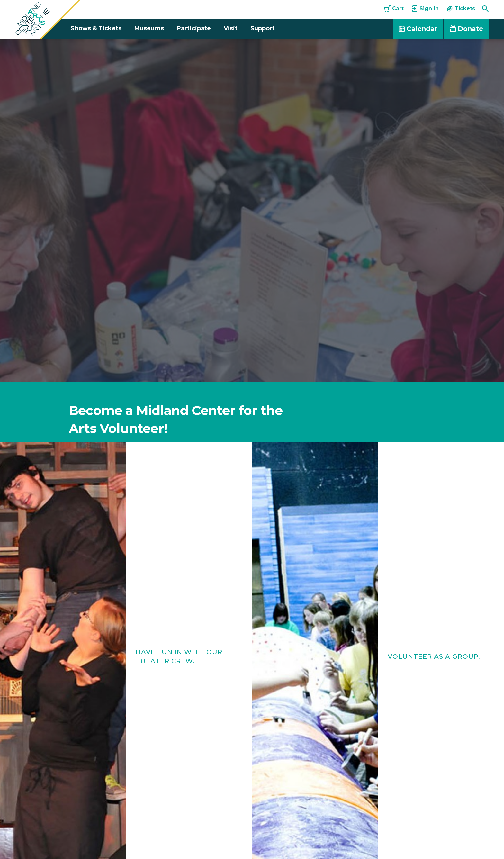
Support (263, 28)
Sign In (425, 9)
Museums (149, 28)
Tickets (461, 9)
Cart (394, 9)
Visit (231, 28)
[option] (252, 210)
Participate (194, 28)
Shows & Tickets (96, 28)
